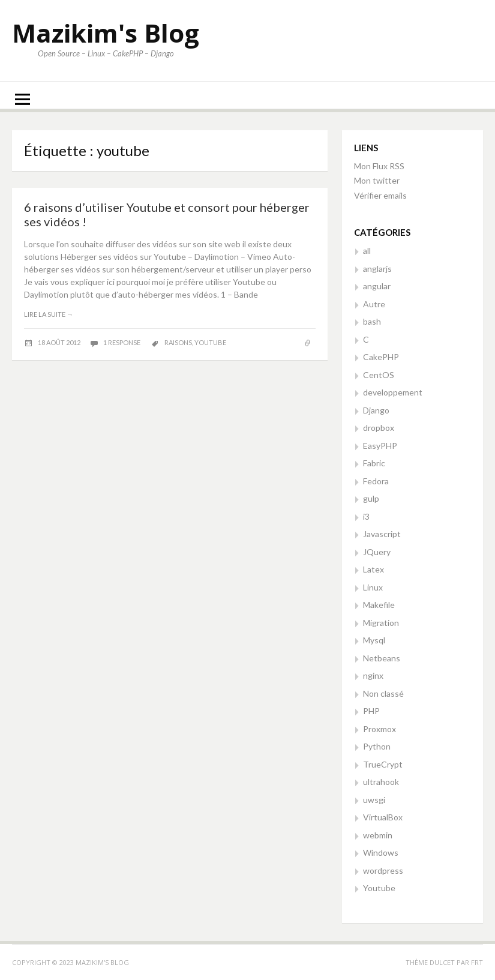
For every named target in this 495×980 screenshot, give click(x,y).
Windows (381, 852)
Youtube (379, 888)
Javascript (382, 534)
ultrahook (381, 782)
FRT (477, 962)
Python (377, 746)
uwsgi (374, 800)
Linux (373, 587)
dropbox (379, 428)
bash (372, 321)
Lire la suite (49, 314)
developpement (393, 392)
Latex (373, 569)
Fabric (374, 463)
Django (376, 410)
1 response (122, 342)
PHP (371, 711)
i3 (366, 516)
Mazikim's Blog (106, 33)
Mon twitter (377, 180)
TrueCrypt (383, 764)
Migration (381, 623)
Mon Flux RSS (379, 166)
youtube (210, 342)
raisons (178, 342)
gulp (371, 498)
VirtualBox (383, 817)
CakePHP (381, 357)
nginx (373, 675)
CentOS (379, 375)
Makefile (379, 605)
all (367, 251)
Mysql (374, 640)
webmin (378, 835)
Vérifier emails (380, 195)
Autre (374, 304)
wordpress (383, 870)
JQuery (377, 552)
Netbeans (382, 658)
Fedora (376, 481)
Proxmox (379, 729)
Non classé (383, 693)
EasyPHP (380, 446)
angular (377, 286)
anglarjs (377, 269)
